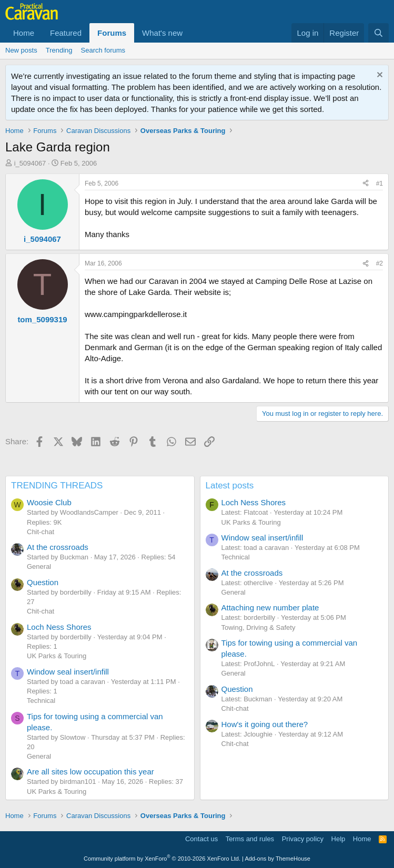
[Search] (378, 33)
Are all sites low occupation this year (90, 772)
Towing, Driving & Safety (259, 627)
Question (43, 582)
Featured (66, 33)
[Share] (366, 184)
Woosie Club (49, 502)
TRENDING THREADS (57, 486)
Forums (112, 33)
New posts (21, 50)
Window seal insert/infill (68, 672)
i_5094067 (30, 163)
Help (339, 839)
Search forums (103, 50)
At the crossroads (58, 547)
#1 (380, 183)
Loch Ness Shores (59, 627)
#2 (380, 263)
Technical (41, 701)
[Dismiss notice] (378, 76)
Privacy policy (303, 839)
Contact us (201, 839)
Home (24, 33)
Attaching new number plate (270, 607)
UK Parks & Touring (57, 656)
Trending (59, 50)
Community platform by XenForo (162, 859)
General (39, 566)
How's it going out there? (265, 724)
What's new (162, 33)
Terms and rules (250, 839)
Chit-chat (41, 532)
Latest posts (230, 486)
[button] (191, 33)
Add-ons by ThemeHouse (277, 859)
